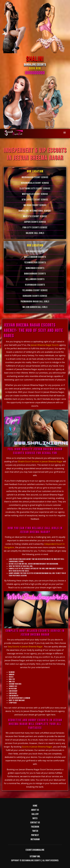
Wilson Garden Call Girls (35, 307)
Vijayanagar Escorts (35, 285)
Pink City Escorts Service (35, 228)
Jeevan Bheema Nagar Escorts (45, 345)
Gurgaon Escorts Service (35, 296)
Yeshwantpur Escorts (35, 263)
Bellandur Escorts (35, 279)
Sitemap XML (35, 856)
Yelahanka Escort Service (35, 290)
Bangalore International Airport (35, 211)
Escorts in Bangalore (35, 850)
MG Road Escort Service (35, 205)
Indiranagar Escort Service (35, 177)
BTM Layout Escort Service (35, 200)
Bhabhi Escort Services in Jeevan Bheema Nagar (40, 461)
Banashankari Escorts (35, 274)
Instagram (35, 839)
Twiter (35, 831)
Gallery (35, 814)
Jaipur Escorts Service (35, 222)
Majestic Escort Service (35, 216)
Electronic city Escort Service (35, 189)
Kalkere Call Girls (35, 233)
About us (35, 810)
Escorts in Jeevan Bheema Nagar (37, 747)
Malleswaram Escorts (35, 257)
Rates (35, 818)
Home (35, 806)
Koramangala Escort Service (35, 183)
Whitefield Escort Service (35, 194)
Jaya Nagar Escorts (35, 251)
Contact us (35, 823)
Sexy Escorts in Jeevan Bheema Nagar (25, 647)
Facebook (35, 827)
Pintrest (35, 835)
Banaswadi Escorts (35, 268)
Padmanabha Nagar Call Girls (35, 302)
